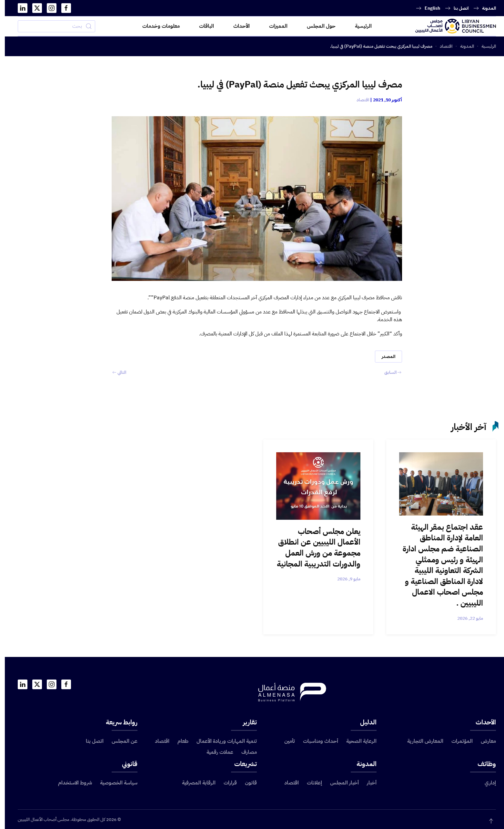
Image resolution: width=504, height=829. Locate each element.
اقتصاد (358, 100)
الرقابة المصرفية (194, 783)
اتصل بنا (456, 8)
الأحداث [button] (237, 26)
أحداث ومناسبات (316, 741)
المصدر (384, 357)
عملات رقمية (215, 752)
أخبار (367, 783)
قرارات (225, 783)
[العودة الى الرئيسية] (451, 26)
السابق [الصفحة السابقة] (388, 372)
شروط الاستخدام (70, 783)
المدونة (484, 8)
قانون (246, 783)
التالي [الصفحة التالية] (114, 372)
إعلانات (310, 783)
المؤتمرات (457, 741)
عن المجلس (120, 741)
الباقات (202, 26)
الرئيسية (358, 26)
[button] (486, 821)
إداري (485, 783)
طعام (178, 741)
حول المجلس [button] (316, 26)
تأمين (285, 741)
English (428, 8)
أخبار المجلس (340, 783)
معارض (484, 741)
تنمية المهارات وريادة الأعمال (222, 741)
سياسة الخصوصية (114, 783)
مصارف (244, 752)
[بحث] (52, 26)
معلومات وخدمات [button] (156, 26)
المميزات (273, 26)
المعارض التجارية (420, 741)
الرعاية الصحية (357, 741)
